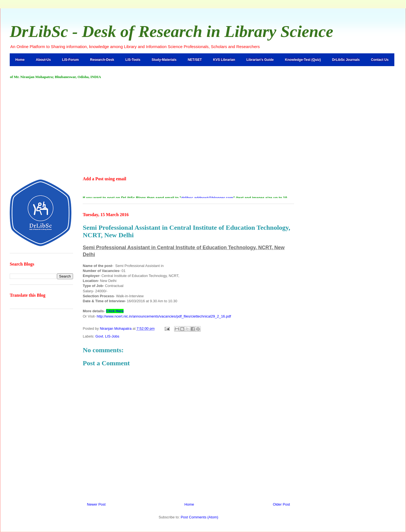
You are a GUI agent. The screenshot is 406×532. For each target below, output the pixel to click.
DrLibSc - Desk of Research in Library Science (171, 31)
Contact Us (380, 60)
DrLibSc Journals (346, 60)
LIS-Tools (133, 60)
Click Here (115, 311)
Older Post (281, 504)
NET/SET (195, 60)
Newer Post (96, 504)
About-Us (43, 60)
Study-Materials (164, 60)
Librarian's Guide (260, 60)
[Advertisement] (203, 128)
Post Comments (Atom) (200, 517)
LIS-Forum (71, 60)
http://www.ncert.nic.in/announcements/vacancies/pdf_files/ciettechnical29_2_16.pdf (164, 316)
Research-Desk (102, 60)
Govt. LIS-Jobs (107, 336)
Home (20, 60)
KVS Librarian (224, 60)
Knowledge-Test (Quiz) (303, 60)
